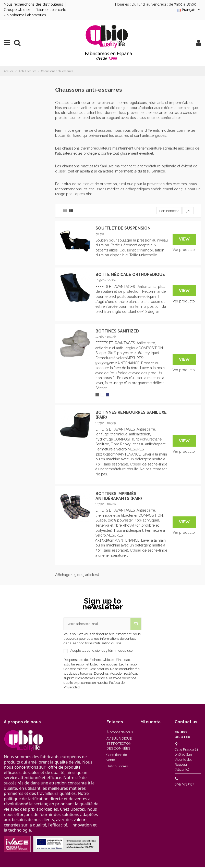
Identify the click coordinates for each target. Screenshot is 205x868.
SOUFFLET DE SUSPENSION (123, 228)
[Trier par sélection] (168, 211)
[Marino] (107, 395)
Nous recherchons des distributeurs (34, 4)
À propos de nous (120, 733)
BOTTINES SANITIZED (117, 331)
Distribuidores (117, 767)
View (184, 239)
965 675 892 (184, 785)
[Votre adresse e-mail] (97, 624)
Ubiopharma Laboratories (25, 15)
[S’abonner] (136, 624)
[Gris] (97, 395)
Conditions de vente (117, 758)
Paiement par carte (51, 10)
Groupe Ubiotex (18, 10)
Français (189, 10)
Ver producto (184, 250)
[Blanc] (102, 395)
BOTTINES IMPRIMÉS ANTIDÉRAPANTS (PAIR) (119, 496)
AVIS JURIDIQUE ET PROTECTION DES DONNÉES (119, 744)
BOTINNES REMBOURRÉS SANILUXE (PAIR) (131, 415)
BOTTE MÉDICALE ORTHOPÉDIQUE (130, 275)
